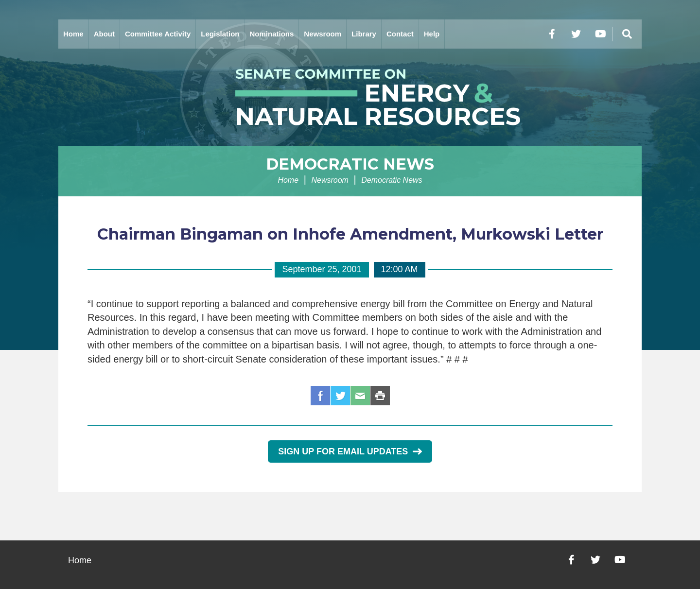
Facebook (320, 396)
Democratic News (350, 164)
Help (432, 34)
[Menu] (627, 34)
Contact (400, 34)
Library (364, 34)
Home (73, 34)
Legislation (220, 34)
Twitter (340, 396)
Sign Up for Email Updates (350, 451)
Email (360, 396)
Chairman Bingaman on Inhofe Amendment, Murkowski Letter (350, 234)
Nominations (272, 34)
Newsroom (323, 34)
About (104, 34)
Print (380, 396)
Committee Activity (158, 34)
